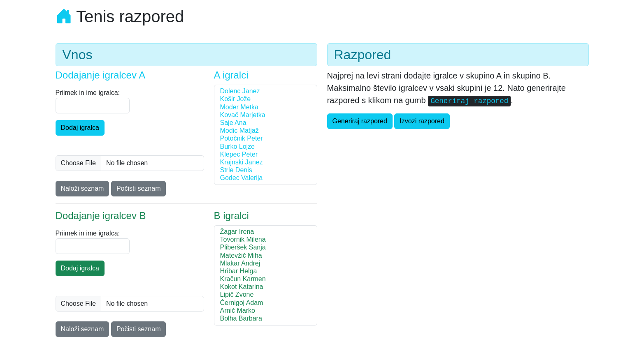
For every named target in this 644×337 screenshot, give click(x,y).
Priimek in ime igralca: (88, 93)
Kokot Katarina (266, 287)
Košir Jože (266, 99)
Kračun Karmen (266, 279)
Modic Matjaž (266, 131)
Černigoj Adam (266, 303)
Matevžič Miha (266, 256)
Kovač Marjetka (266, 115)
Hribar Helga (266, 271)
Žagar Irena (266, 232)
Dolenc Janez (266, 91)
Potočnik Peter (266, 139)
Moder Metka (266, 107)
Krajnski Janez (266, 163)
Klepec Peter (266, 155)
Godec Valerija (266, 178)
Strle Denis (266, 170)
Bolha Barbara (266, 319)
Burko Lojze (266, 147)
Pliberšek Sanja (266, 248)
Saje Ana (266, 123)
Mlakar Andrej (266, 264)
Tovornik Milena (266, 240)
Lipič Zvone (266, 295)
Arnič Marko (266, 311)
